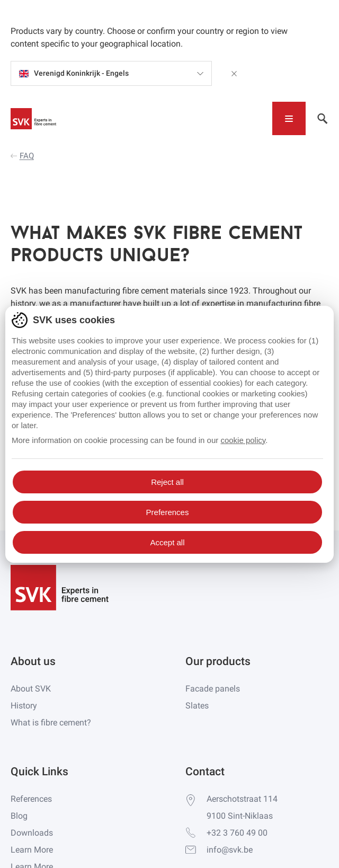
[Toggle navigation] (289, 118)
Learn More (32, 850)
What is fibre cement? (51, 723)
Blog (19, 816)
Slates (197, 706)
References (31, 799)
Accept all (167, 542)
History (24, 706)
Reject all (167, 482)
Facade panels (213, 689)
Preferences (168, 512)
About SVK (31, 689)
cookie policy (243, 440)
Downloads (32, 833)
